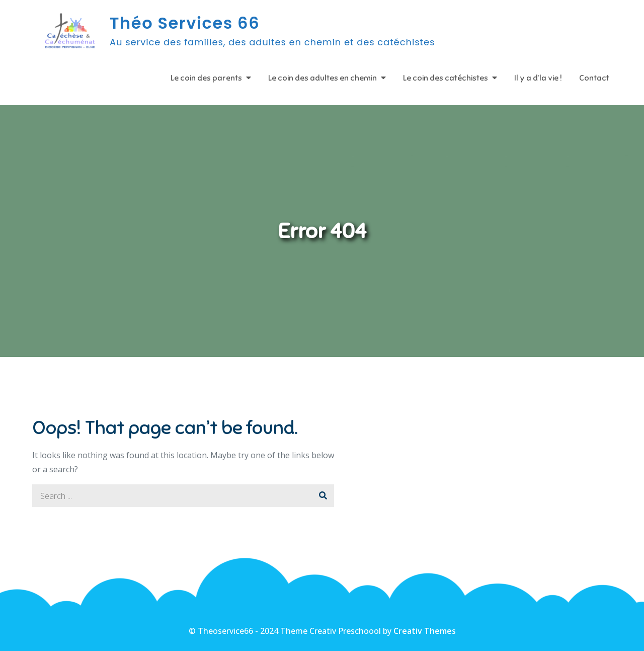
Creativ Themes (425, 631)
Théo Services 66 (185, 23)
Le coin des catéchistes (446, 78)
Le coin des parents (206, 78)
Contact (594, 78)
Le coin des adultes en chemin (323, 78)
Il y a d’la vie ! (538, 78)
